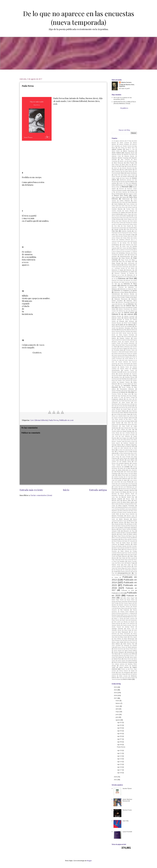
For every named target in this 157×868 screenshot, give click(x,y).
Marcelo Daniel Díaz (128, 497)
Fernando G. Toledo (117, 352)
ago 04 (120, 731)
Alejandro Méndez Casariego (120, 158)
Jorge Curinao (116, 423)
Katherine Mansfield (129, 443)
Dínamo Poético (128, 265)
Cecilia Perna (132, 218)
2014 (116, 690)
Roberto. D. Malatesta (130, 613)
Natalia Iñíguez (126, 543)
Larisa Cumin (134, 453)
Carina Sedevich (125, 201)
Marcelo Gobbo (130, 499)
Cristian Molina (127, 238)
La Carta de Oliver (130, 446)
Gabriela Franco (125, 367)
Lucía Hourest (131, 484)
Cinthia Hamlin (133, 224)
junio (117, 714)
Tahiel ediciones (132, 647)
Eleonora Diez (123, 330)
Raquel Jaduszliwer (123, 602)
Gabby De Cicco (122, 365)
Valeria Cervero (126, 82)
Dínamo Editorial (116, 265)
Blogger (89, 861)
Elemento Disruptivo (124, 328)
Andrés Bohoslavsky (129, 176)
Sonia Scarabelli (116, 645)
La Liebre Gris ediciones (124, 450)
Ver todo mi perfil (124, 88)
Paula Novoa (53, 420)
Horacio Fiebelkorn (117, 391)
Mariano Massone (127, 517)
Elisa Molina (132, 330)
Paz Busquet (117, 570)
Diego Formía (125, 260)
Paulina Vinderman (132, 568)
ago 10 (120, 750)
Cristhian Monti (127, 236)
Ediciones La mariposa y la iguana (125, 291)
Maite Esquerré (116, 492)
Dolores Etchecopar (123, 267)
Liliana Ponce (122, 475)
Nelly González (133, 546)
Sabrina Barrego (116, 624)
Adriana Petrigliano (124, 144)
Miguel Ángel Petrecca (120, 536)
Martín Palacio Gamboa (125, 529)
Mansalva (114, 494)
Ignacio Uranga (131, 397)
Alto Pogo (122, 166)
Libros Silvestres (133, 470)
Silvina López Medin (118, 642)
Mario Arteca (131, 522)
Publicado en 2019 (118, 593)
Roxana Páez (133, 617)
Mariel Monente (124, 519)
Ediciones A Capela (118, 270)
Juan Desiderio (116, 435)
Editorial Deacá (129, 312)
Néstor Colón (117, 548)
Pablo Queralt (131, 558)
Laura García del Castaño (127, 458)
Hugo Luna (127, 394)
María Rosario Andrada (125, 512)
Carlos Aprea (122, 202)
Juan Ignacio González (129, 435)
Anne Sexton (126, 178)
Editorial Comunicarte (124, 309)
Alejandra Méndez (116, 155)
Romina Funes (127, 615)
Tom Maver (115, 654)
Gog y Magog (133, 375)
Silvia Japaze (133, 637)
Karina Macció (116, 443)
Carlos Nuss (124, 206)
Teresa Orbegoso (119, 652)
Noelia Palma (117, 549)
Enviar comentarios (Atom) (41, 495)
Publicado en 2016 (66, 420)
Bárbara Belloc (116, 187)
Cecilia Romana (116, 219)
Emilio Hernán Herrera (125, 333)
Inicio (66, 490)
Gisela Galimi (122, 375)
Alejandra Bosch (130, 153)
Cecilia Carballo (126, 216)
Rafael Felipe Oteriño (118, 600)
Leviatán (127, 467)
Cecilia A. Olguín (127, 214)
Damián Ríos (126, 243)
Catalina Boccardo (126, 212)
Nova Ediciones (128, 549)
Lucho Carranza (122, 484)
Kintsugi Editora (116, 445)
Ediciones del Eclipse (117, 280)
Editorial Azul (119, 306)
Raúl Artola (132, 602)
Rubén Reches (116, 620)
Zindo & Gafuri (127, 679)
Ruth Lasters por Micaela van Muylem (124, 622)
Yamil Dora (122, 678)
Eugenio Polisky (116, 343)
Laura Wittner (131, 460)
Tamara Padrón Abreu (131, 649)
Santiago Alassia (129, 627)
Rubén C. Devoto (119, 618)
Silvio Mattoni (116, 644)
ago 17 (120, 770)
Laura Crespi (115, 457)
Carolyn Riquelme (130, 211)
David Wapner (133, 248)
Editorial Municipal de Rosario (120, 320)
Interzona (129, 401)
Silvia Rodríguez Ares (117, 640)
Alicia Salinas (115, 165)
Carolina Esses (121, 207)
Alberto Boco (131, 148)
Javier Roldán (117, 414)
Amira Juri (117, 168)
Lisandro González (119, 477)
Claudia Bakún (123, 228)
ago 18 (120, 773)
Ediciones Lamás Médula (121, 292)
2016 (116, 695)
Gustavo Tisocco (125, 382)
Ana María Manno (128, 171)
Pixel (134, 572)
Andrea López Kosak (129, 175)
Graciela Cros (118, 377)
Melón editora (133, 534)
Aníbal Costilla (116, 178)
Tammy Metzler (118, 651)
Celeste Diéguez (128, 219)
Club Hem (115, 231)
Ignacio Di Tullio (119, 397)
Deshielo (114, 256)
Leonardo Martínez (124, 463)
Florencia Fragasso (125, 357)
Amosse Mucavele (127, 168)
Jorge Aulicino (131, 421)
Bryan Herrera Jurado (131, 194)
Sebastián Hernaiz (117, 630)
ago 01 (120, 722)
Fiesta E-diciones (118, 355)
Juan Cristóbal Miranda (128, 433)
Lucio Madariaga (128, 487)
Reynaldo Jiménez (125, 607)
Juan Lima (115, 436)
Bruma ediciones (123, 192)
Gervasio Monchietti (124, 374)
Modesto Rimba (126, 538)
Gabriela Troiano (129, 370)
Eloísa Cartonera (116, 332)
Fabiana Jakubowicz (125, 347)
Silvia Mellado (118, 639)
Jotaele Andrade (127, 431)
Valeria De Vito (122, 657)
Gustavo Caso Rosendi (124, 380)
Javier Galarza (122, 411)
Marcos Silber (127, 500)
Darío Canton (123, 248)
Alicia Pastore (130, 163)
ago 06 (120, 736)
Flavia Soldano (128, 355)
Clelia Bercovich (131, 229)
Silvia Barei (115, 637)
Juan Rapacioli (126, 436)
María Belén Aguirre (129, 502)
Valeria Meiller (133, 657)
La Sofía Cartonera (123, 453)
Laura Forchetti (126, 457)
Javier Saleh (127, 414)
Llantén (135, 477)
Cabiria (124, 197)
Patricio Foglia (131, 563)
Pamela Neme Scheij (126, 560)
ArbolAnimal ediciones (126, 180)
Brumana (132, 192)
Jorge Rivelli (126, 426)
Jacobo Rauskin (116, 409)
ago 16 (120, 767)
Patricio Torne (116, 565)
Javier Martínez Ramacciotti (127, 800)
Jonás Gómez (121, 421)
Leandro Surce (126, 461)
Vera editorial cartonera (118, 664)
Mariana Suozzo (116, 517)
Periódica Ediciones (125, 572)
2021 (116, 780)
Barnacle (125, 187)
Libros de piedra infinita (119, 470)
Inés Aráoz (129, 399)
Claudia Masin (133, 228)
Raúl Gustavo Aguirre (127, 603)
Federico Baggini (123, 348)
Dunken (133, 267)
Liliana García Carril (126, 474)
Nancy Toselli (115, 543)
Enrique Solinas (116, 336)
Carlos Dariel (115, 206)
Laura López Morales (118, 460)
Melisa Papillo (123, 534)
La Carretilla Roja (118, 447)
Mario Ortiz (124, 524)
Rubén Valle (125, 620)
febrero (118, 703)
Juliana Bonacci (127, 440)
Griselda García (126, 379)
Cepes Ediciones (123, 221)
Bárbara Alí (132, 185)
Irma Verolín (120, 406)
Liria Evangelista (133, 475)
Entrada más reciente (31, 490)
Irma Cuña (130, 404)
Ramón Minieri (131, 600)
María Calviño (115, 504)
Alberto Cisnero (117, 149)
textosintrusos (131, 652)
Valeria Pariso (117, 659)
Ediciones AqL (130, 270)
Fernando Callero (130, 350)
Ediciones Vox (132, 304)
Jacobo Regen (127, 409)
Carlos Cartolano (130, 204)
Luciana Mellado (132, 485)
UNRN (133, 654)
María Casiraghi (125, 504)
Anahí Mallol (121, 173)
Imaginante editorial (117, 399)
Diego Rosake (116, 263)
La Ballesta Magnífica (130, 445)
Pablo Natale (122, 558)
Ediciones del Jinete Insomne (122, 282)
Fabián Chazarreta (126, 345)
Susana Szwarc (121, 647)
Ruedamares (134, 620)
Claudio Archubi (119, 229)
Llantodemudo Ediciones (121, 478)
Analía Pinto (117, 175)
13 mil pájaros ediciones (118, 141)
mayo (118, 712)
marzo (118, 706)
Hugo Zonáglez (133, 396)
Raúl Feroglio (115, 603)
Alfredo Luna (123, 161)
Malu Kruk (132, 492)
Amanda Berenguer (132, 166)
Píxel (113, 573)
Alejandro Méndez (129, 156)
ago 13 (120, 759)
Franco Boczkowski (125, 364)
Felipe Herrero (133, 348)
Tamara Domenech (119, 649)
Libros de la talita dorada (127, 468)
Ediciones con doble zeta (130, 272)
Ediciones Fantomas (118, 287)
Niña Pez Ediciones (132, 548)
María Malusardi (124, 511)
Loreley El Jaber (122, 480)
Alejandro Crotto (116, 156)
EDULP (126, 323)
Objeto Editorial (125, 551)
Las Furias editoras (119, 455)
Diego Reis (122, 262)
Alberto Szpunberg (129, 151)
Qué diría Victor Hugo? (127, 598)
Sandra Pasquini (116, 627)
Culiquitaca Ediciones (125, 240)
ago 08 (120, 742)
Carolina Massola (117, 209)
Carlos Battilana (119, 204)
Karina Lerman (131, 441)
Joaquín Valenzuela (129, 418)
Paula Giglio (127, 565)
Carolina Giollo (131, 207)
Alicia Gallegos (133, 161)
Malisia (124, 492)
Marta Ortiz (115, 528)
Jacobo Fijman (131, 408)
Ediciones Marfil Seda (117, 296)
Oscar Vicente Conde (130, 553)
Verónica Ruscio (124, 666)
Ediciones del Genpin (131, 280)
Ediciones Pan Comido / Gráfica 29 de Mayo (124, 297)
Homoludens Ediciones (127, 389)
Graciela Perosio (130, 377)
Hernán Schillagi (126, 387)
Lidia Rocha (117, 472)
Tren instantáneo (125, 654)
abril (117, 709)
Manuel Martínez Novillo (127, 494)
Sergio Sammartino (125, 634)
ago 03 (120, 728)
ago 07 (120, 739)
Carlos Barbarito (132, 202)
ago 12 (120, 756)
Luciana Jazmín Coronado (118, 485)
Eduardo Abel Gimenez (127, 321)
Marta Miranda (131, 526)
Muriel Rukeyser (118, 541)
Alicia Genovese (119, 163)
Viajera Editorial (124, 667)
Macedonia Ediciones (126, 489)
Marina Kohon (133, 521)
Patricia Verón (121, 563)
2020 (116, 777)
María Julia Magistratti (117, 507)
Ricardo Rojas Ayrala (122, 608)
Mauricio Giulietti (116, 533)
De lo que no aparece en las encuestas (124, 250)
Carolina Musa (130, 209)
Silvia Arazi (132, 635)
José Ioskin (134, 428)
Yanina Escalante (116, 679)
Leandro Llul (115, 462)
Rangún (114, 602)
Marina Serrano (119, 522)
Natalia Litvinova (125, 544)
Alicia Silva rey (126, 165)
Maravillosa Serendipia (118, 495)
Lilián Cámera (127, 472)
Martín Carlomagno (125, 528)
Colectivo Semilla (126, 231)
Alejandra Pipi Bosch (129, 155)
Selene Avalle (128, 630)
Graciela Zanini (116, 379)
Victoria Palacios (123, 671)
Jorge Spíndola (125, 428)
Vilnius (120, 673)
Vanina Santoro (122, 661)
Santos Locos (131, 629)
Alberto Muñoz (116, 151)
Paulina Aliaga (121, 568)
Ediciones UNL (121, 304)
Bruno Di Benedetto (117, 194)
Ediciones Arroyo (116, 272)
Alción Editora (116, 153)
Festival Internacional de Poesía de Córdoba (125, 353)
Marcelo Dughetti (117, 499)
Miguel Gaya (132, 536)
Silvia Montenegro (129, 639)
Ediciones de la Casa (118, 275)
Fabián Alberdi (115, 345)
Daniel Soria (126, 246)
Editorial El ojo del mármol (122, 314)
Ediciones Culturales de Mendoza (124, 273)
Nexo (124, 548)
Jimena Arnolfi (133, 416)
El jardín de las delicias (125, 325)
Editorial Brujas (122, 307)
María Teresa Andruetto (128, 514)
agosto (118, 720)
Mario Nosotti (115, 524)
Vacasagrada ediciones (118, 656)
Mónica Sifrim (124, 539)
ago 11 (120, 753)
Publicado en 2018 (128, 590)
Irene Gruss (126, 402)
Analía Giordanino (132, 173)
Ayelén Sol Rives (124, 183)
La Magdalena (121, 452)
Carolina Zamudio (117, 211)
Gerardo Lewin (126, 372)
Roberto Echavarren (117, 613)
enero (118, 701)
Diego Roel (131, 261)
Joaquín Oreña (117, 418)
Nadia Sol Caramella (130, 541)
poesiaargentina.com (124, 573)
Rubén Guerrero (130, 618)
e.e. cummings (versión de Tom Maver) (123, 268)
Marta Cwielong (122, 526)
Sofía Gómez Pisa (129, 644)
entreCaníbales (128, 337)
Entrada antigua (98, 490)
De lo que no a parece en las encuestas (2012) (123, 98)
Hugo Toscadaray (122, 396)
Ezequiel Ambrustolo (129, 343)
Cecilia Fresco (123, 218)
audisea (114, 183)
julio (117, 717)
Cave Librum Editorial (39, 420)
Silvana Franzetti (122, 635)
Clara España (127, 226)
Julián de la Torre (116, 440)
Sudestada (127, 645)
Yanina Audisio (131, 678)
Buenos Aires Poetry (121, 195)
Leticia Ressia (127, 465)
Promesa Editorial (126, 575)
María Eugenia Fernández (126, 506)
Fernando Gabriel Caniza (130, 352)
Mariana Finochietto (118, 516)
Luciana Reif (117, 487)
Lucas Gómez (133, 480)
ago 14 (120, 762)
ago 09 (120, 745)
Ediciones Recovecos (121, 299)
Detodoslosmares (125, 256)
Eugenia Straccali (129, 342)
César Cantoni (120, 223)
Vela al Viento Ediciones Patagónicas (124, 662)
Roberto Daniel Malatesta (127, 612)
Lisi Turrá (128, 477)
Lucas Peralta (127, 482)
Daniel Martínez (126, 245)
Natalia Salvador (122, 546)
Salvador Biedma (116, 625)
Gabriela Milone (124, 369)
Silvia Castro (124, 637)
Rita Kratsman (125, 610)
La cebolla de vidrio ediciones (120, 448)
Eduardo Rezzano (116, 323)
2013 (116, 687)
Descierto (132, 255)
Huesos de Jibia (126, 392)
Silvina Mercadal (131, 642)
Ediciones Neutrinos (130, 296)
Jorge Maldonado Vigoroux (125, 425)
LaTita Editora (131, 455)
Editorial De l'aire (123, 311)
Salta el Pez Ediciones (129, 624)
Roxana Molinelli (123, 617)
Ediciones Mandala (129, 294)
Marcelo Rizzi (116, 500)
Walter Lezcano (123, 676)
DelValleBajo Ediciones (125, 253)
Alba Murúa (121, 148)
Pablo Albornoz (123, 556)
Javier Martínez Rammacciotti (128, 413)
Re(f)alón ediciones (124, 605)
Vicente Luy (124, 669)
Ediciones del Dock (126, 278)
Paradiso (122, 561)
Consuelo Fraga (130, 234)
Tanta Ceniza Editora (131, 651)
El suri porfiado (127, 326)
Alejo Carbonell (125, 160)
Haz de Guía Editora (126, 384)
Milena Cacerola (116, 538)
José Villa (131, 429)
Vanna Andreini (132, 661)
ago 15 (120, 764)
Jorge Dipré (127, 423)
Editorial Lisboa (116, 318)
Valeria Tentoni (128, 659)
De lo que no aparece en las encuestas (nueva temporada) (79, 18)
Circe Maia (117, 226)
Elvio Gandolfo (126, 332)
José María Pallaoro (120, 430)
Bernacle (122, 189)
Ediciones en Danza (127, 285)
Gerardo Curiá (116, 372)
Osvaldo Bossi (127, 555)
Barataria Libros (122, 185)
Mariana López (131, 516)
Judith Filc (132, 438)
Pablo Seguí (115, 560)
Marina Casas (123, 521)
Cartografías (115, 212)
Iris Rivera (122, 404)
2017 (116, 698)
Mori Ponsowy (133, 539)
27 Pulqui (129, 141)
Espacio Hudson (125, 338)
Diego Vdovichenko (129, 263)
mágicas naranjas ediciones (127, 490)
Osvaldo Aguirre (116, 555)
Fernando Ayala (118, 350)
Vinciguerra (127, 672)
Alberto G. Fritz (130, 149)
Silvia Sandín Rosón (130, 640)
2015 (116, 693)
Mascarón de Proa (129, 531)
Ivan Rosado (128, 406)
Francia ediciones (123, 362)
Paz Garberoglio (127, 570)
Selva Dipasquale (123, 632)
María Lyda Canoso (127, 509)
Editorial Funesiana (129, 316)
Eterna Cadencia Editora (124, 340)
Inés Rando (122, 401)
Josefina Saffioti (116, 431)
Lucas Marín (117, 482)
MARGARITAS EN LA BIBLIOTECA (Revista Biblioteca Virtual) (125, 103)
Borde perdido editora (125, 190)
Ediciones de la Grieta (124, 277)
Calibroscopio (126, 199)
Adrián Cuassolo (124, 143)
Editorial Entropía (116, 316)
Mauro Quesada (127, 533)
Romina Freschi (116, 615)
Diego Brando (126, 258)
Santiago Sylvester (117, 629)
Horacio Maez (127, 391)
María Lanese (128, 507)
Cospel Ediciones (116, 236)
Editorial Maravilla (129, 318)
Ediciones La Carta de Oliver (128, 289)
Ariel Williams (131, 182)
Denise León (123, 255)
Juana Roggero (123, 438)
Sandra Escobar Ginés (129, 625)
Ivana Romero (122, 408)
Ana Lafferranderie (127, 170)
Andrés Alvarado (116, 176)
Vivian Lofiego (122, 674)
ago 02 (120, 725)
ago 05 (120, 733)
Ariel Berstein (122, 182)
